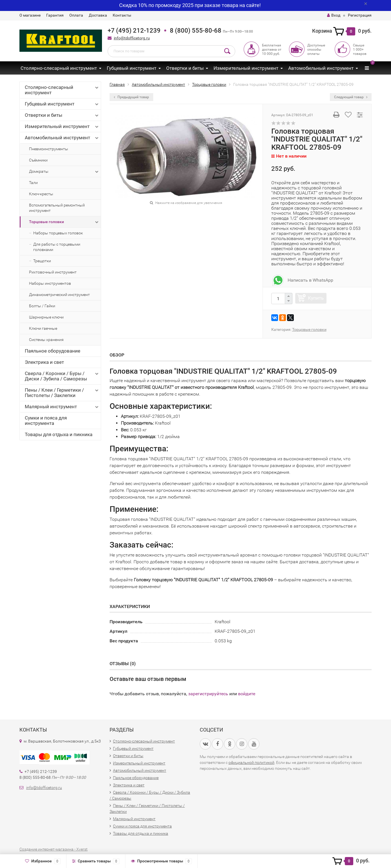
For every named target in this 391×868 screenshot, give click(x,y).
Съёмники (38, 160)
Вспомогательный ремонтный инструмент (57, 208)
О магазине (30, 15)
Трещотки (42, 261)
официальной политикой (251, 762)
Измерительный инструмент (246, 68)
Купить (316, 298)
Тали (33, 183)
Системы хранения (46, 340)
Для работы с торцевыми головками (57, 247)
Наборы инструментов (50, 283)
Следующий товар (351, 97)
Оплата (76, 15)
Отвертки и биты (185, 68)
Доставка (98, 15)
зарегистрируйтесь (208, 694)
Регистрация (360, 15)
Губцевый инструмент (132, 68)
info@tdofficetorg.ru (132, 38)
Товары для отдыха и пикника (59, 434)
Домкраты (64, 172)
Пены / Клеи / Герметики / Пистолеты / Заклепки (62, 393)
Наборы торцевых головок (58, 233)
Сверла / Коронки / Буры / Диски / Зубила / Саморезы (62, 376)
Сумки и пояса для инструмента (46, 420)
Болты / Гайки (42, 306)
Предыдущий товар (131, 97)
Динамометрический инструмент (59, 295)
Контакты (122, 15)
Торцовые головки (64, 222)
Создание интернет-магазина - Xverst (54, 849)
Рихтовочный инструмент (53, 272)
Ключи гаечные (43, 328)
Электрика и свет (44, 362)
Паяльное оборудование (53, 351)
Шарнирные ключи (46, 317)
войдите (247, 694)
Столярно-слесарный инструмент (59, 68)
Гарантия (55, 15)
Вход (334, 15)
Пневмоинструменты (49, 149)
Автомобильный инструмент (321, 68)
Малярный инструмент (62, 407)
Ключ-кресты (41, 194)
